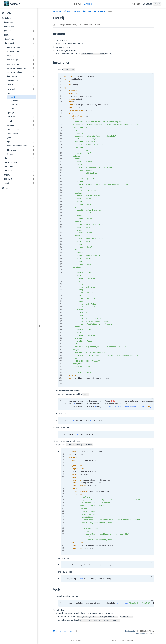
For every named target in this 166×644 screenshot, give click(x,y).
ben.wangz (60, 25)
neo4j (12, 97)
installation (16, 105)
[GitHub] (134, 4)
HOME (78, 4)
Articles (88, 4)
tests (13, 108)
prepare (15, 101)
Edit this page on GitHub (65, 631)
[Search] (152, 4)
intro (6, 188)
